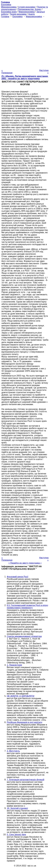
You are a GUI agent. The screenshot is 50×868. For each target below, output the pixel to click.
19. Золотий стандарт (17, 808)
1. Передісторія (14, 665)
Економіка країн (9, 12)
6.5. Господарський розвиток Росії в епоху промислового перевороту (27, 606)
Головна (5, 17)
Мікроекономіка (9, 7)
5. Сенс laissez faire (16, 835)
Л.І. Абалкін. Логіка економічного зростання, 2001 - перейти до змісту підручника (25, 77)
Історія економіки (27, 7)
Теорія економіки (18, 14)
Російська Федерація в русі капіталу (25, 722)
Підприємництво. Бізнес (29, 9)
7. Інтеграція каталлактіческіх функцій (26, 780)
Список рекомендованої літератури (24, 636)
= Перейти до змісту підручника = (25, 563)
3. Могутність (13, 751)
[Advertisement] (25, 43)
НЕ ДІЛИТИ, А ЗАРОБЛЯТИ (21, 696)
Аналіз (32, 14)
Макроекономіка (27, 12)
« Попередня (7, 72)
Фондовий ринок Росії (18, 577)
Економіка (6, 5)
